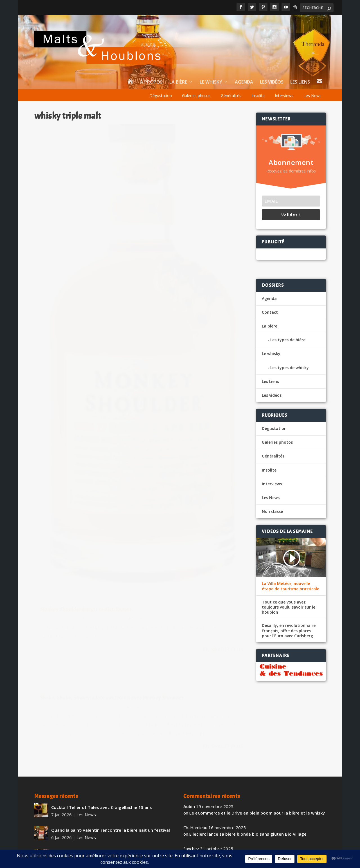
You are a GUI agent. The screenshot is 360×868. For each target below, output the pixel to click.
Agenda (244, 82)
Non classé (272, 511)
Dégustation (161, 96)
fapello (191, 806)
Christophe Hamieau (63, 386)
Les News (312, 96)
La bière (178, 82)
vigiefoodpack (198, 785)
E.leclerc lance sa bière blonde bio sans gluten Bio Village (248, 750)
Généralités (231, 96)
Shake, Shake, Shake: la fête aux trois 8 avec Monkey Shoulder (196, 135)
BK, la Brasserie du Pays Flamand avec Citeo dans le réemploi (252, 792)
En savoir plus (112, 431)
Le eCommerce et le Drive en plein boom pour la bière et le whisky (257, 728)
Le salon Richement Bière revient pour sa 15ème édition (109, 791)
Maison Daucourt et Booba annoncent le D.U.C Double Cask (250, 813)
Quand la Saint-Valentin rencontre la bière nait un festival (111, 746)
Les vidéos (272, 82)
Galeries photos (196, 96)
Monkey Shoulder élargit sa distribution (86, 377)
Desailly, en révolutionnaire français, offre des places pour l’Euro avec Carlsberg (289, 631)
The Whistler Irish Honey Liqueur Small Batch (97, 814)
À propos (151, 82)
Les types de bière (288, 340)
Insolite (258, 96)
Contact (270, 312)
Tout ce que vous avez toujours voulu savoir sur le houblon (289, 607)
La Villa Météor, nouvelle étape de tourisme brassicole (291, 586)
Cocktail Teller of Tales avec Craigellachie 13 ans (102, 723)
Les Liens (300, 82)
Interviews (284, 96)
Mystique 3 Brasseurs (73, 768)
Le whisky (211, 82)
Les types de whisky (290, 368)
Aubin (189, 722)
